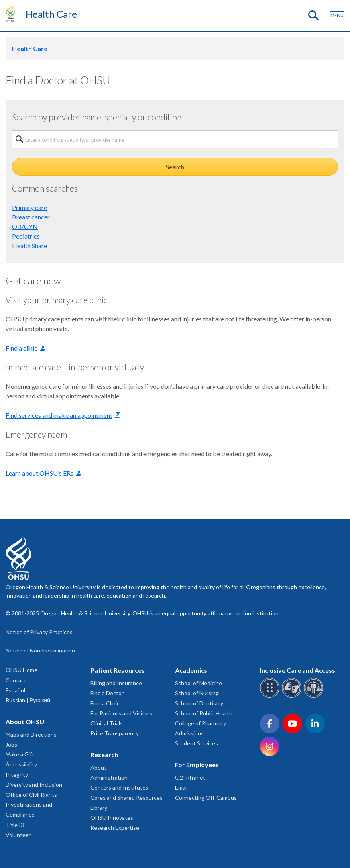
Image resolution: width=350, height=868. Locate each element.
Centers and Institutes (119, 787)
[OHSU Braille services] (271, 696)
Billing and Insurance (116, 683)
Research (104, 755)
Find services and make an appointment (59, 415)
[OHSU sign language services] (293, 696)
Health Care (51, 14)
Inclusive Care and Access (298, 670)
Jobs (11, 744)
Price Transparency (115, 733)
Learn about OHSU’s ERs (39, 473)
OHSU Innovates (112, 818)
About (98, 767)
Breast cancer (31, 217)
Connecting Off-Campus (206, 798)
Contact (16, 680)
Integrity (17, 775)
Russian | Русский (28, 700)
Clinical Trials (107, 723)
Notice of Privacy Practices (39, 632)
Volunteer (18, 835)
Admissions (189, 733)
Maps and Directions (31, 734)
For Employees (197, 765)
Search (175, 167)
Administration (109, 777)
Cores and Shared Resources (127, 798)
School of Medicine (199, 683)
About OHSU (25, 722)
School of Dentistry (199, 703)
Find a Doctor (107, 693)
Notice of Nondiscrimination (40, 650)
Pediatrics (26, 236)
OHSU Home (22, 670)
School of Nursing (197, 693)
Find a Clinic (105, 703)
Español (15, 690)
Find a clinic (22, 348)
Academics (191, 670)
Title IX (15, 825)
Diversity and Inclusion (34, 785)
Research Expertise (115, 828)
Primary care (29, 207)
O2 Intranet (190, 777)
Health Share (29, 246)
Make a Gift (20, 754)
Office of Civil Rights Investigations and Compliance (31, 804)
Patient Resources (118, 670)
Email (181, 787)
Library (99, 808)
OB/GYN (25, 226)
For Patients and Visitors (121, 713)
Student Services (197, 743)
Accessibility (21, 764)
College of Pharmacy (201, 723)
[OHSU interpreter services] (315, 696)
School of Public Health (204, 713)
